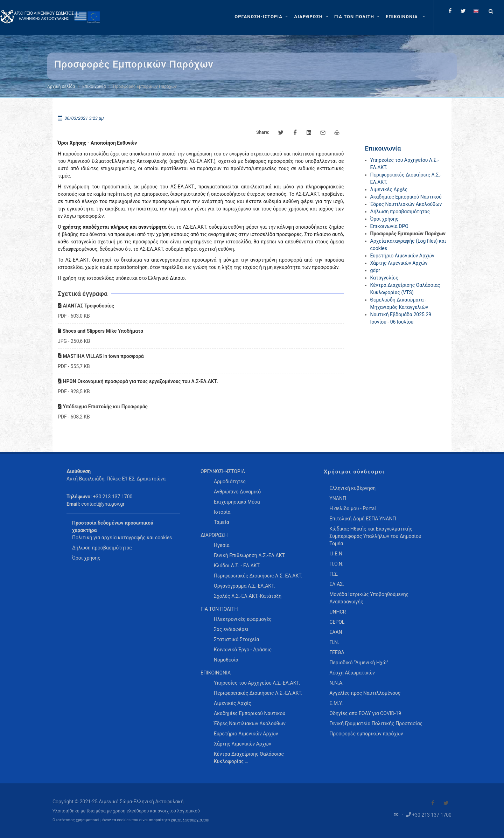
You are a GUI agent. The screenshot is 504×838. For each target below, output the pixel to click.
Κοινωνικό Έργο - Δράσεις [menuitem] (243, 650)
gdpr (375, 270)
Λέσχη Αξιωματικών (352, 673)
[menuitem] (406, 17)
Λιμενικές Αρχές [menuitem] (233, 703)
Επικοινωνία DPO (390, 226)
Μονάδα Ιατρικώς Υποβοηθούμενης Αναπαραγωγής (369, 598)
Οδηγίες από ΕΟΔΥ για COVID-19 (365, 713)
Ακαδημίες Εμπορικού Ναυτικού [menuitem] (250, 713)
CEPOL (337, 622)
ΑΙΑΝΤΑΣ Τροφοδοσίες (86, 306)
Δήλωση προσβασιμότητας (400, 212)
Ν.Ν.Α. (336, 683)
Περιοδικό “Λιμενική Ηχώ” (359, 663)
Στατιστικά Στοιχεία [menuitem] (236, 639)
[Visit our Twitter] (446, 803)
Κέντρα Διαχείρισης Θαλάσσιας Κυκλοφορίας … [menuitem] (249, 758)
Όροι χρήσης (384, 219)
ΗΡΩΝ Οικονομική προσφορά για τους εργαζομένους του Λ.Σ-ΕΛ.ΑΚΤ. (138, 381)
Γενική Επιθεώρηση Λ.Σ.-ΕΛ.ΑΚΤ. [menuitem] (250, 555)
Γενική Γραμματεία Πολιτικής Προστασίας (376, 723)
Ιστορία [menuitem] (222, 512)
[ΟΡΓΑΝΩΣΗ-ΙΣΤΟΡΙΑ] (262, 17)
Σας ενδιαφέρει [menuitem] (231, 629)
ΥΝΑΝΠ (338, 498)
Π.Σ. (334, 574)
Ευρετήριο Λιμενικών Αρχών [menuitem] (246, 734)
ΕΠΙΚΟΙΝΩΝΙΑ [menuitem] (216, 673)
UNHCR (338, 612)
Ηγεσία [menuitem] (222, 545)
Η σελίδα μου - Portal (352, 508)
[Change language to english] (476, 11)
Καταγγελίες (384, 278)
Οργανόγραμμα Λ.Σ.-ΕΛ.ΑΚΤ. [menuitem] (244, 586)
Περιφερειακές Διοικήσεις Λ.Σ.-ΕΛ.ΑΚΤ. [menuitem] (258, 576)
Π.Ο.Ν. (336, 564)
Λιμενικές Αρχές (389, 189)
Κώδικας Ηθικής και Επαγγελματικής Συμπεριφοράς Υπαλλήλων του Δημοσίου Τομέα (375, 536)
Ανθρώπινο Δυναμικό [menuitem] (237, 492)
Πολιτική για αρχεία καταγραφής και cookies (122, 538)
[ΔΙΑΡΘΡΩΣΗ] (312, 17)
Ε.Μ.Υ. (336, 703)
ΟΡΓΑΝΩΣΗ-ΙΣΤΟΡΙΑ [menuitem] (223, 471)
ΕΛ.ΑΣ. (337, 584)
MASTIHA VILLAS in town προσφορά (101, 356)
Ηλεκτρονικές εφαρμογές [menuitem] (243, 619)
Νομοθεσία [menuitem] (226, 660)
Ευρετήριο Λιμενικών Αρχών (402, 256)
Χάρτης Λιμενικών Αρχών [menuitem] (243, 744)
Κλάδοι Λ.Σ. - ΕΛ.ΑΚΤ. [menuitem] (237, 566)
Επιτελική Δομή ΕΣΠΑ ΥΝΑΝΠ (363, 519)
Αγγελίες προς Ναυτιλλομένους (365, 693)
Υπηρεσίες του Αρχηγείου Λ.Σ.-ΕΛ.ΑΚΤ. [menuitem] (257, 683)
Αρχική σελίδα (61, 86)
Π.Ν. (334, 642)
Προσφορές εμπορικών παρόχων (366, 734)
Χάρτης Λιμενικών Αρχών (399, 263)
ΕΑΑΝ (336, 632)
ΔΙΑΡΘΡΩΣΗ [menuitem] (214, 535)
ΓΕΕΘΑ (337, 652)
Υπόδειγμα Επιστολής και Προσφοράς (103, 407)
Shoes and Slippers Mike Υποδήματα (100, 331)
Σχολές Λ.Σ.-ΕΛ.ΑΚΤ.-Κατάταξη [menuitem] (248, 596)
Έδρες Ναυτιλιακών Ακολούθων (406, 204)
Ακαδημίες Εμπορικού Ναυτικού (406, 197)
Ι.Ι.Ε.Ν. (336, 554)
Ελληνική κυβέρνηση (352, 488)
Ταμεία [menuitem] (222, 522)
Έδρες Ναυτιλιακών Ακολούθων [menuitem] (250, 723)
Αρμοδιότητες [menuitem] (230, 482)
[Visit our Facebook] (433, 803)
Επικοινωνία (94, 86)
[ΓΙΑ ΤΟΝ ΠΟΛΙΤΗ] (358, 17)
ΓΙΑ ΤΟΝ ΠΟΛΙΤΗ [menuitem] (219, 609)
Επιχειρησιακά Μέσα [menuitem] (237, 502)
